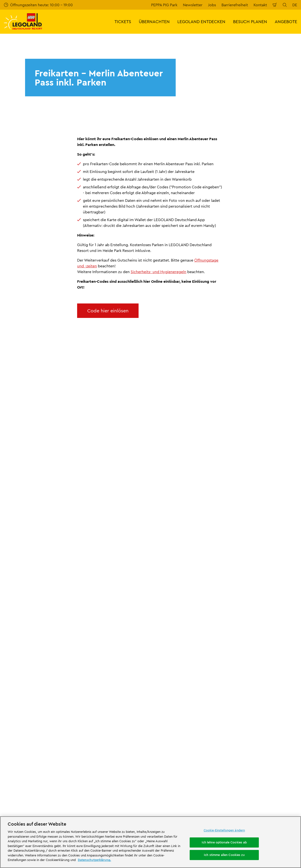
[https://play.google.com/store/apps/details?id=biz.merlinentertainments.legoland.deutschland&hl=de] (247, 715)
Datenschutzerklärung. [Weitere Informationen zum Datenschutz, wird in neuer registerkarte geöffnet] (94, 860)
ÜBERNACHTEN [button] (154, 22)
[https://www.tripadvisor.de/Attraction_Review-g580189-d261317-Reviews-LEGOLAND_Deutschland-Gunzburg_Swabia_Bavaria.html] (280, 776)
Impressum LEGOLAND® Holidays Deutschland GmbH (184, 643)
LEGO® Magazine (19, 661)
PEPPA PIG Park (164, 5)
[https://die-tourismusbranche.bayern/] (22, 749)
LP (20, 586)
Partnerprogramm (20, 653)
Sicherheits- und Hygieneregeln (158, 272)
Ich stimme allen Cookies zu (224, 855)
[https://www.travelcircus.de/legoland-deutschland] (124, 722)
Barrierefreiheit (235, 5)
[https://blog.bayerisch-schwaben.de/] (150, 722)
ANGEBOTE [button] (286, 22)
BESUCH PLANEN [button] (250, 22)
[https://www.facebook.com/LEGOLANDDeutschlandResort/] (244, 776)
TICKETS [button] (123, 22)
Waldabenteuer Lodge (85, 792)
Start (7, 586)
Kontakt (260, 5)
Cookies (162, 675)
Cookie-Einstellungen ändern (224, 830)
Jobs (212, 5)
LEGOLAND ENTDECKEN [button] (201, 22)
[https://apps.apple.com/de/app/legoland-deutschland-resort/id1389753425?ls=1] (281, 715)
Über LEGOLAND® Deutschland (31, 611)
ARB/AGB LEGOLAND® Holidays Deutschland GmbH (183, 656)
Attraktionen (12, 776)
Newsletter (193, 5)
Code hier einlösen (108, 311)
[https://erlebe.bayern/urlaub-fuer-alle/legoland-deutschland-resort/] (76, 722)
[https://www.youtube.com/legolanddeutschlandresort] (268, 776)
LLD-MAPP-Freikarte (42, 586)
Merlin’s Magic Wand (22, 644)
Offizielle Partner (18, 636)
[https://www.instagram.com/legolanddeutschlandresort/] (256, 776)
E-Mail (46, 479)
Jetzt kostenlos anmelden (113, 504)
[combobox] (151, 547)
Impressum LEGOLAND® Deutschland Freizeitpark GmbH (187, 613)
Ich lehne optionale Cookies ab (224, 842)
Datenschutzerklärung (174, 666)
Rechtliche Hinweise (172, 683)
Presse (10, 628)
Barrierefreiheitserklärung (177, 691)
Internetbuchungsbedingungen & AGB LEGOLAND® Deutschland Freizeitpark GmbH (188, 628)
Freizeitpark (121, 776)
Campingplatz (46, 796)
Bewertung (89, 619)
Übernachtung (178, 788)
